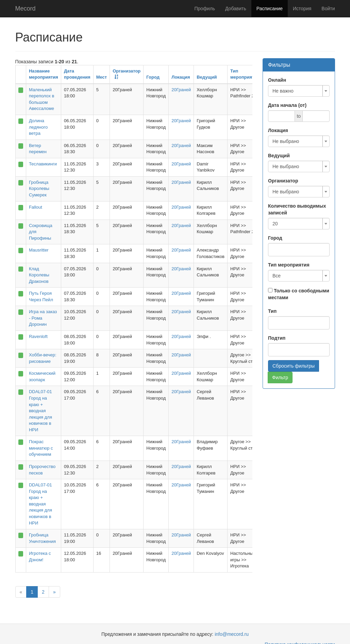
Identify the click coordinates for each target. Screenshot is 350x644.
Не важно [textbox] (283, 91)
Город (153, 77)
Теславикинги (43, 164)
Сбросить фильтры (294, 366)
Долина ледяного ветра (38, 127)
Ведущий (207, 77)
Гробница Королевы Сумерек (39, 189)
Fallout (36, 207)
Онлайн (277, 80)
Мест (102, 77)
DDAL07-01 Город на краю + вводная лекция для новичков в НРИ (40, 410)
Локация (181, 77)
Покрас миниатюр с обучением (41, 448)
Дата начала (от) (287, 105)
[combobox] (299, 91)
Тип (272, 311)
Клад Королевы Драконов (39, 275)
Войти (328, 9)
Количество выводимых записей (297, 209)
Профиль (205, 9)
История (302, 9)
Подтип (277, 338)
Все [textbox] (277, 276)
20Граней (181, 90)
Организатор (283, 181)
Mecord (26, 9)
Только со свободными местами (299, 294)
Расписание (270, 9)
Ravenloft (38, 336)
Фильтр (280, 377)
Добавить (236, 9)
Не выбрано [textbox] (286, 141)
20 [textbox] (275, 224)
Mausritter (39, 250)
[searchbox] (280, 249)
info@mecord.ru (232, 634)
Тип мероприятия (289, 265)
